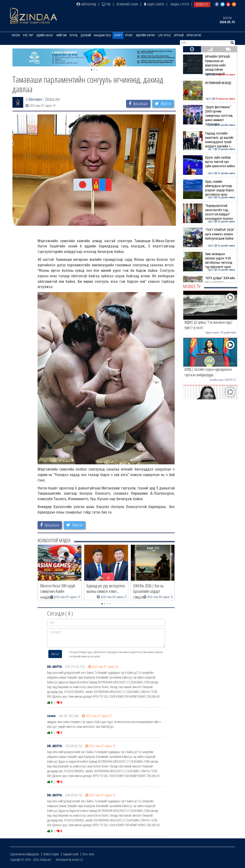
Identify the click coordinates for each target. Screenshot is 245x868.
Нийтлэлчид (86, 4)
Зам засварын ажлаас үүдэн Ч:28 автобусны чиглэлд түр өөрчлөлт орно (209, 260)
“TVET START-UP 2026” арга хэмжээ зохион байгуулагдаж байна (209, 234)
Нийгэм (61, 35)
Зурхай (179, 35)
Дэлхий (86, 35)
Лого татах (88, 854)
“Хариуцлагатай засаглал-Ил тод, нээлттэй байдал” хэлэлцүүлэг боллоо (209, 212)
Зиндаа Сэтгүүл (180, 4)
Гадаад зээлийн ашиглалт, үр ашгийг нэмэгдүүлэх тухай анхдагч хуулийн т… (209, 140)
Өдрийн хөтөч (145, 35)
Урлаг (129, 35)
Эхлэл (16, 35)
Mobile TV (202, 4)
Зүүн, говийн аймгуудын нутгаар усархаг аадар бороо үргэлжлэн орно (209, 188)
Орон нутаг (194, 35)
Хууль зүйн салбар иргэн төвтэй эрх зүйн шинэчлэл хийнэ (209, 162)
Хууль (74, 35)
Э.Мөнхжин (34, 99)
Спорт (118, 35)
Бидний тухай (71, 854)
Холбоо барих (51, 854)
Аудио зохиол (154, 4)
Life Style (164, 35)
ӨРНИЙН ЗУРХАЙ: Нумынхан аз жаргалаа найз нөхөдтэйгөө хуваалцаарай (209, 65)
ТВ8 (106, 4)
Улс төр (28, 35)
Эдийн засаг (45, 35)
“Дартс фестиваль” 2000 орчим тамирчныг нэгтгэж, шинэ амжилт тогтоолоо (209, 116)
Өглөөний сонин (127, 4)
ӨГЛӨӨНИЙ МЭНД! (209, 83)
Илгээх (55, 654)
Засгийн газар (216, 380)
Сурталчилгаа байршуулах (25, 854)
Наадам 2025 (102, 35)
